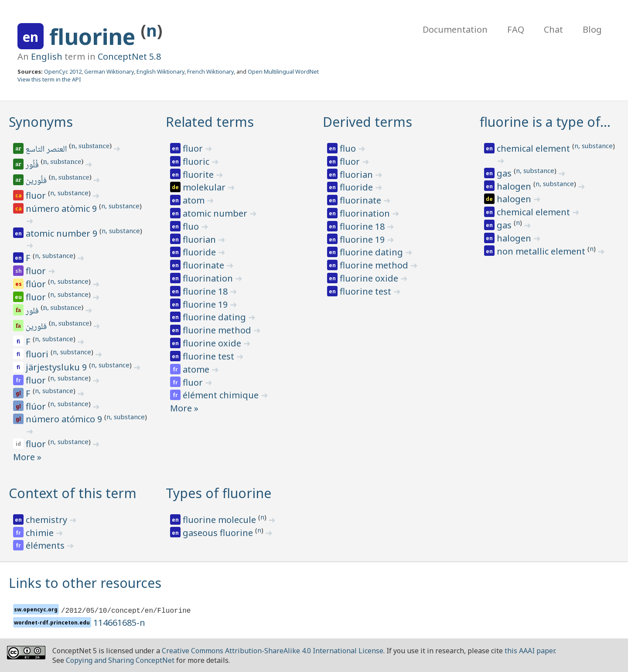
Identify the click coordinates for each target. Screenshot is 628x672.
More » (27, 457)
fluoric (197, 161)
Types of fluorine (218, 493)
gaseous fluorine (219, 533)
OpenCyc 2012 (63, 71)
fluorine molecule (220, 520)
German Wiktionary (109, 71)
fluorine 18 (206, 291)
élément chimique (222, 395)
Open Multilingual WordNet (283, 71)
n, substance (90, 147)
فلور (33, 312)
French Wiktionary (210, 71)
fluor (37, 195)
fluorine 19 (206, 304)
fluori (38, 354)
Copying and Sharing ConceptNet (120, 660)
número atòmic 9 (62, 209)
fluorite (199, 175)
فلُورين (37, 181)
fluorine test (210, 356)
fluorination (209, 278)
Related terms (210, 122)
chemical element (534, 148)
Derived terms (367, 122)
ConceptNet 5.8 (129, 56)
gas (505, 173)
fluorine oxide (213, 343)
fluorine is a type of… (545, 122)
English (47, 56)
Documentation (455, 29)
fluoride (200, 252)
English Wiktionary (160, 71)
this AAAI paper (530, 651)
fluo (192, 226)
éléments (46, 545)
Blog (592, 29)
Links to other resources (85, 583)
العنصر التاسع (47, 150)
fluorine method (218, 330)
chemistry (48, 520)
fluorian (200, 239)
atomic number (216, 213)
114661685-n (119, 623)
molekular (205, 187)
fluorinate (205, 265)
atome (197, 369)
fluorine (95, 37)
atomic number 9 (63, 233)
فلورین (37, 327)
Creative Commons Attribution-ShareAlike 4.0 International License (273, 651)
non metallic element (542, 251)
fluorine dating (215, 317)
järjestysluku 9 (57, 367)
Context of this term (73, 493)
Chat (553, 29)
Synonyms (41, 122)
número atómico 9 (65, 419)
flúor (37, 284)
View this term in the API (49, 79)
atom (195, 200)
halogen (515, 186)
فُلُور (33, 166)
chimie (41, 533)
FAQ (516, 29)
